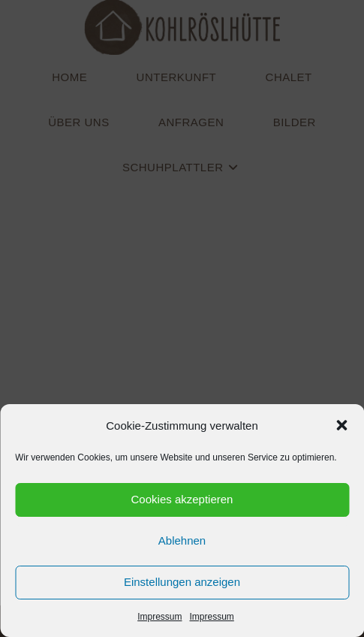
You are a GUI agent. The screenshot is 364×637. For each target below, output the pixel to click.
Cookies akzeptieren (182, 499)
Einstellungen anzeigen (182, 582)
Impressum (159, 617)
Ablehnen (182, 540)
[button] (341, 425)
